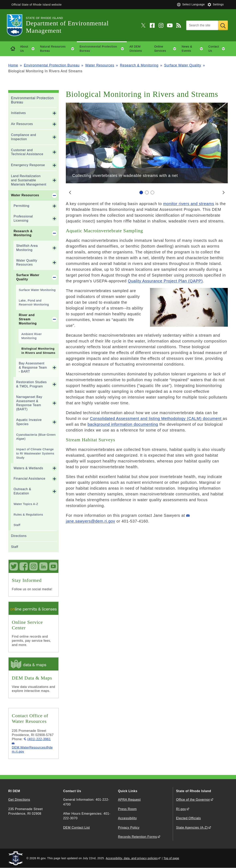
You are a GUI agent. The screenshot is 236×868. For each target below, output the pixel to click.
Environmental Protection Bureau (52, 65)
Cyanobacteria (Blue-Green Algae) (36, 437)
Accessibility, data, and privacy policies (132, 858)
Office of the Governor (193, 800)
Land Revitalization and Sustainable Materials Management (29, 180)
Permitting (21, 206)
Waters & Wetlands (28, 468)
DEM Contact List (76, 828)
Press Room (127, 809)
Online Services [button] (167, 49)
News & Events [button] (194, 49)
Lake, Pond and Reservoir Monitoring (34, 303)
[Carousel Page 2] (147, 192)
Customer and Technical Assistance (27, 152)
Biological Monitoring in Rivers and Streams (38, 351)
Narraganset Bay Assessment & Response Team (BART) (29, 403)
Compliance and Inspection (23, 137)
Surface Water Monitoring (37, 290)
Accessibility (127, 818)
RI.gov (181, 809)
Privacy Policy (129, 828)
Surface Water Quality (183, 65)
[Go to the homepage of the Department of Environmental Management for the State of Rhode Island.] (17, 25)
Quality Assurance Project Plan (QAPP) (165, 281)
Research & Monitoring (139, 65)
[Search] (202, 25)
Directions (19, 536)
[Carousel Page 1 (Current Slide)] (141, 192)
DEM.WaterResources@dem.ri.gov (32, 750)
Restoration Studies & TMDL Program (31, 384)
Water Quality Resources (27, 263)
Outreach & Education (22, 491)
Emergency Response (28, 165)
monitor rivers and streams (189, 204)
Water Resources (100, 65)
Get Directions (19, 800)
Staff (17, 525)
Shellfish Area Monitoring (27, 248)
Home (13, 65)
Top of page (171, 858)
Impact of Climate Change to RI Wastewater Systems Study (35, 453)
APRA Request (129, 800)
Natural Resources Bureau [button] (58, 49)
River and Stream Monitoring (28, 319)
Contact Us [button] (218, 49)
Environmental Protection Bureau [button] (103, 49)
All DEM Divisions (136, 49)
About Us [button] (29, 49)
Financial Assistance (29, 479)
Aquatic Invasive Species (29, 422)
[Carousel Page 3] (152, 192)
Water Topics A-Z (26, 504)
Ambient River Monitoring (32, 336)
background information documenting (123, 424)
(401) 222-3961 (39, 739)
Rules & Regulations (28, 515)
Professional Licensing (23, 218)
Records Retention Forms (137, 837)
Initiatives (18, 113)
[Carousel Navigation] (147, 192)
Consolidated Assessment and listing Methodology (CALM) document (156, 419)
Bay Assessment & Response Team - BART (33, 368)
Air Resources (22, 124)
